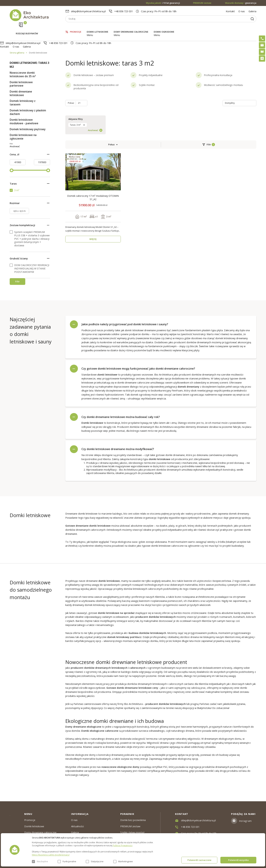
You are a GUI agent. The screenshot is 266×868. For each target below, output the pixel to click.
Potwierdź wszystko (238, 860)
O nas (242, 11)
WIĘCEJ (93, 182)
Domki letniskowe (97, 27)
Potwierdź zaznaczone (199, 860)
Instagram (245, 821)
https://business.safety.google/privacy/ (51, 855)
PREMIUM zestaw (130, 826)
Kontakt (230, 11)
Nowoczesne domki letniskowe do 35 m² (23, 60)
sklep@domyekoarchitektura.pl (88, 11)
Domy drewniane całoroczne (131, 27)
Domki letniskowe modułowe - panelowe (24, 107)
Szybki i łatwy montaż (132, 832)
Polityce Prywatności (123, 845)
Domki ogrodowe (164, 27)
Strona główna (17, 38)
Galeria (252, 11)
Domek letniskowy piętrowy (28, 115)
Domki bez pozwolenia (133, 820)
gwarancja (241, 3)
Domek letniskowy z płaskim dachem (28, 98)
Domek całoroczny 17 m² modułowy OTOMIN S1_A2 (93, 140)
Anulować (37, 150)
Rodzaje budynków (27, 27)
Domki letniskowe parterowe (21, 69)
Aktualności (77, 826)
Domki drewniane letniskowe (21, 79)
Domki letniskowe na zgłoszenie (23, 122)
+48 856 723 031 (124, 11)
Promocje (76, 27)
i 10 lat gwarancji (163, 3)
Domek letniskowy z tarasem (23, 88)
